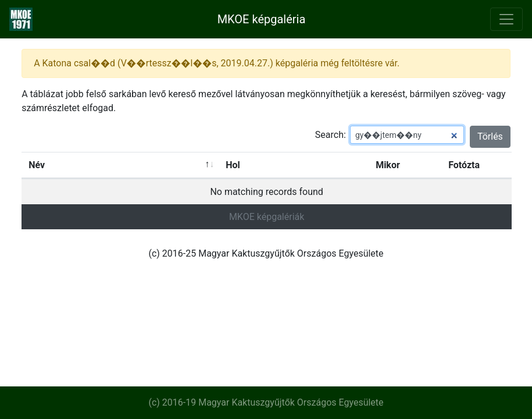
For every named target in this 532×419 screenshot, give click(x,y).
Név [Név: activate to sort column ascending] (37, 165)
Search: (390, 135)
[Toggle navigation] (506, 19)
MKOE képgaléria (262, 19)
